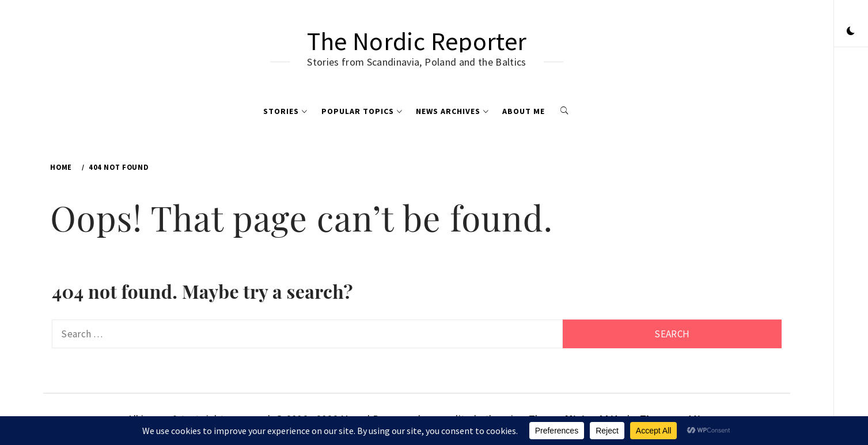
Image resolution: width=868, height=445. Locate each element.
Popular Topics (362, 111)
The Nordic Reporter (417, 41)
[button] (851, 32)
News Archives (452, 111)
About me (524, 111)
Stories (285, 111)
